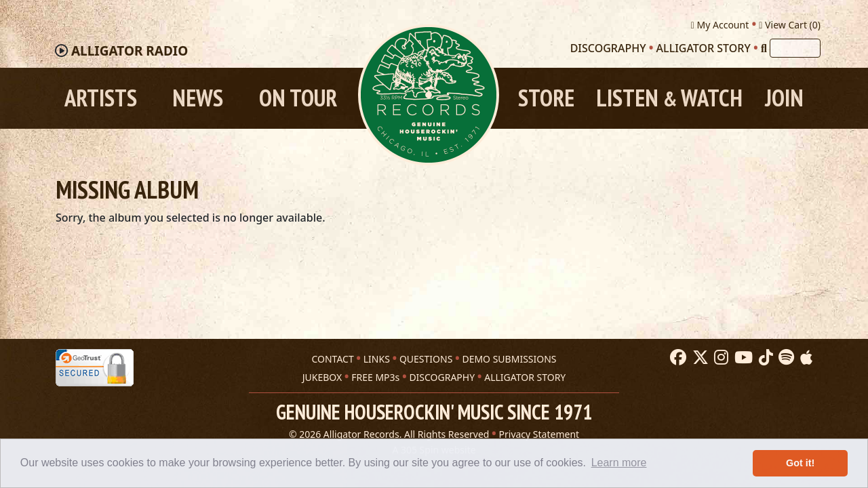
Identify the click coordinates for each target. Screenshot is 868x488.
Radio (130, 51)
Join (784, 98)
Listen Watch (669, 98)
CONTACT (332, 359)
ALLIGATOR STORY (525, 377)
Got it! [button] (800, 463)
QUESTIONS (426, 359)
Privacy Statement (539, 434)
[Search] (764, 48)
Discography (608, 48)
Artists (101, 98)
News (198, 98)
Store (546, 98)
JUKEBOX (322, 377)
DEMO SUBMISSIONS (509, 359)
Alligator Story (704, 48)
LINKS (377, 359)
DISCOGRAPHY (442, 377)
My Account (720, 25)
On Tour (298, 98)
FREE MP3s (375, 377)
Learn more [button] (619, 463)
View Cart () (790, 25)
